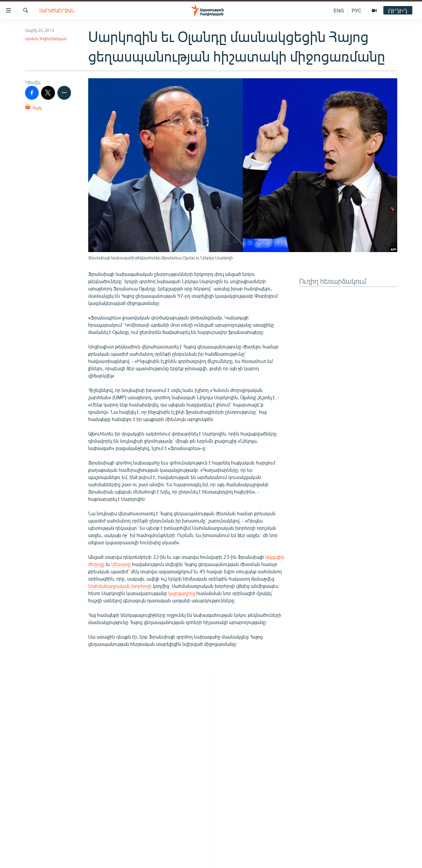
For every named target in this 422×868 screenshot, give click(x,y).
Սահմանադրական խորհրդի (120, 586)
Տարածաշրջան (57, 10)
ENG (339, 10)
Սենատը (121, 564)
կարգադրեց (182, 593)
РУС (356, 10)
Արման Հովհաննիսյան (46, 39)
